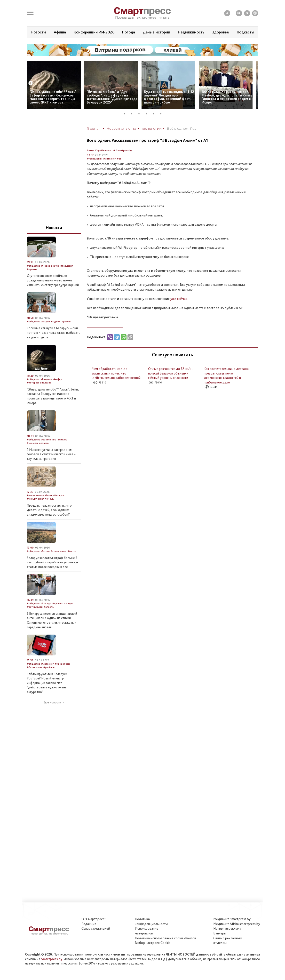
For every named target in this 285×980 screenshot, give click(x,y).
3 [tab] (141, 114)
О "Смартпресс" (94, 919)
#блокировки (35, 667)
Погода (129, 32)
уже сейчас (179, 299)
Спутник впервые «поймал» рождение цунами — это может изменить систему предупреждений (53, 280)
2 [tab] (134, 114)
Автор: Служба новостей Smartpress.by (109, 150)
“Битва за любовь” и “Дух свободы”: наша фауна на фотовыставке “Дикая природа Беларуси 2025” (112, 97)
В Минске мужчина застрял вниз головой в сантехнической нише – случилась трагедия (51, 454)
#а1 (119, 159)
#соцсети (47, 379)
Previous (31, 83)
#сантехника (49, 440)
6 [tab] (163, 114)
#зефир (58, 379)
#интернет (110, 159)
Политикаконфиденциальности (151, 921)
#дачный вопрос (55, 495)
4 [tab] (148, 114)
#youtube (49, 667)
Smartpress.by (52, 959)
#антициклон (35, 607)
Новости (38, 32)
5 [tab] (155, 114)
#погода (46, 603)
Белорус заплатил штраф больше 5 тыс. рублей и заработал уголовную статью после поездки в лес (53, 562)
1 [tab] (126, 114)
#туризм (56, 322)
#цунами (32, 269)
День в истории (156, 32)
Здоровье (221, 32)
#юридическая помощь (40, 499)
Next (254, 83)
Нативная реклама (227, 928)
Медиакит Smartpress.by (232, 919)
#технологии (95, 159)
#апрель (49, 607)
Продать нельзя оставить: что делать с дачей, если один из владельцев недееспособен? (49, 510)
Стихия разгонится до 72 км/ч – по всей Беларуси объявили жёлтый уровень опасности (171, 373)
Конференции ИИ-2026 (94, 32)
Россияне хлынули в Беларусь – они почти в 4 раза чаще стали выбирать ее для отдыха (54, 332)
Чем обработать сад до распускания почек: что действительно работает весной (116, 373)
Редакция (89, 924)
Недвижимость (191, 32)
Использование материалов (146, 931)
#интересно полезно (39, 383)
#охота (45, 551)
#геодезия (67, 266)
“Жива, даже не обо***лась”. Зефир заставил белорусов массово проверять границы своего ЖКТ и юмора (54, 97)
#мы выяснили (36, 495)
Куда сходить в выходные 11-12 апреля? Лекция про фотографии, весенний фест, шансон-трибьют (169, 97)
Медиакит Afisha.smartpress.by (237, 924)
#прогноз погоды (63, 603)
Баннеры (220, 933)
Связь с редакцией (96, 928)
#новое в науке (50, 266)
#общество (34, 266)
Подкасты (245, 32)
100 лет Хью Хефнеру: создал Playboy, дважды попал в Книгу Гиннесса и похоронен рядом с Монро (227, 97)
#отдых (46, 322)
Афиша (60, 32)
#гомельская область (63, 551)
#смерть (62, 440)
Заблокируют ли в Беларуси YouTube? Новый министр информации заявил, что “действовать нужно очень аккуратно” (47, 683)
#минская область (38, 443)
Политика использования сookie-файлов (165, 938)
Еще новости (52, 702)
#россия (66, 322)
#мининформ (62, 664)
